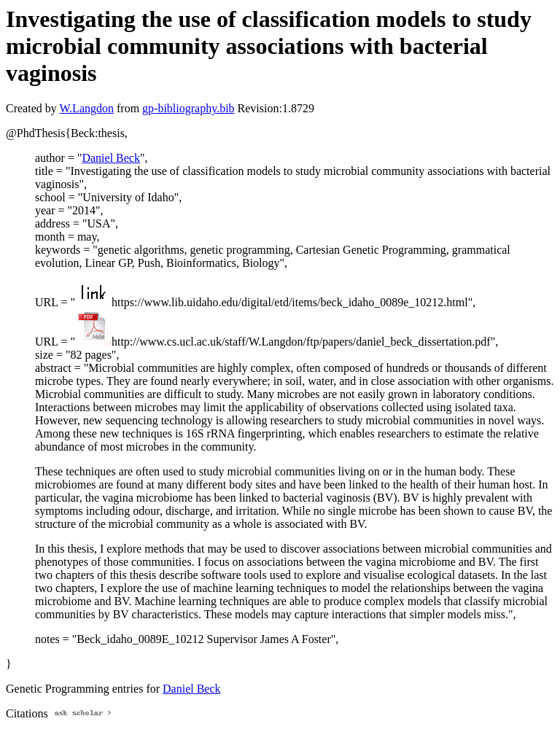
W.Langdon (86, 108)
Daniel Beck (111, 158)
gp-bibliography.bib (188, 108)
